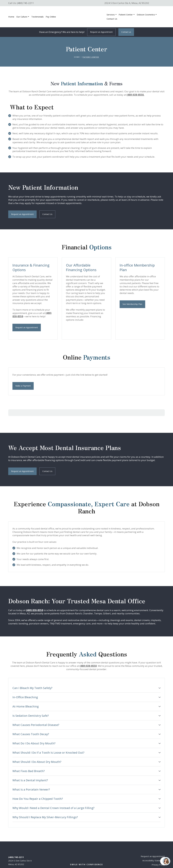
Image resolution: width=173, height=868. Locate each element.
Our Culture (22, 17)
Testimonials (37, 17)
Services (111, 15)
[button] (101, 32)
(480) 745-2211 (25, 3)
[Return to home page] (82, 17)
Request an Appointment (153, 847)
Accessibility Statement (154, 851)
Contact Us (112, 19)
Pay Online (51, 17)
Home (11, 17)
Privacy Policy (158, 855)
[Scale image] (75, 331)
